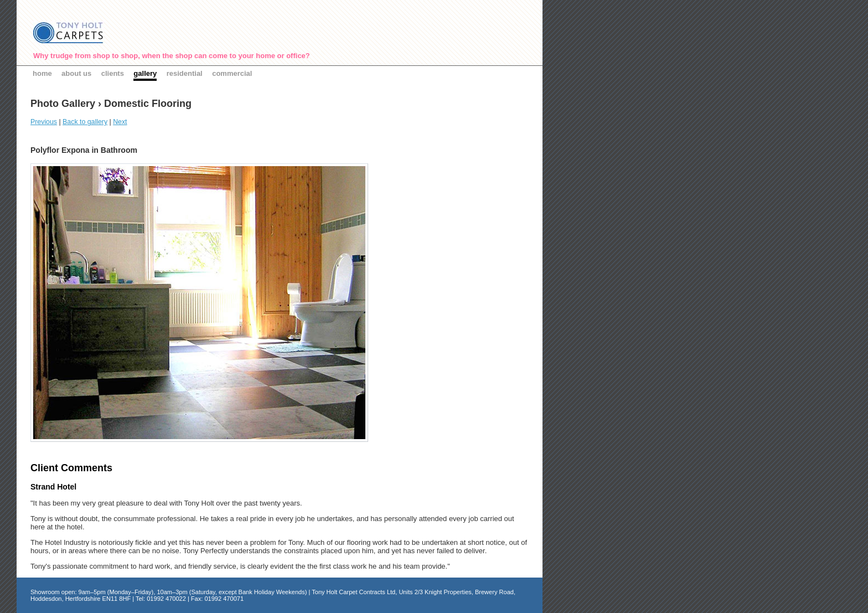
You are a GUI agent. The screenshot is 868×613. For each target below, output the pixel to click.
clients (113, 73)
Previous (44, 122)
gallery (145, 73)
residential (185, 73)
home (42, 73)
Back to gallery (85, 122)
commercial (232, 73)
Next (120, 122)
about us (76, 73)
